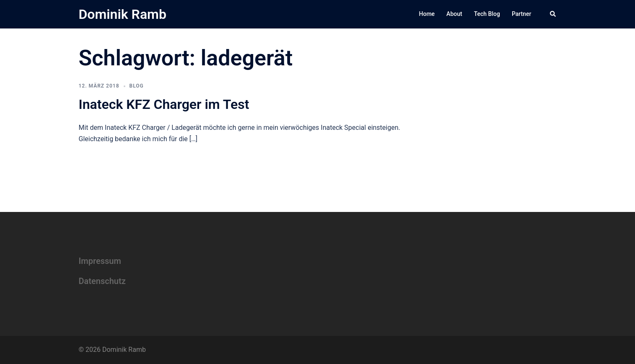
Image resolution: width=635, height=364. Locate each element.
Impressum (100, 261)
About (454, 14)
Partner (522, 14)
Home (427, 14)
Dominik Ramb (123, 14)
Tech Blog (487, 14)
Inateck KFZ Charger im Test (164, 104)
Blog (137, 86)
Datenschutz (102, 281)
